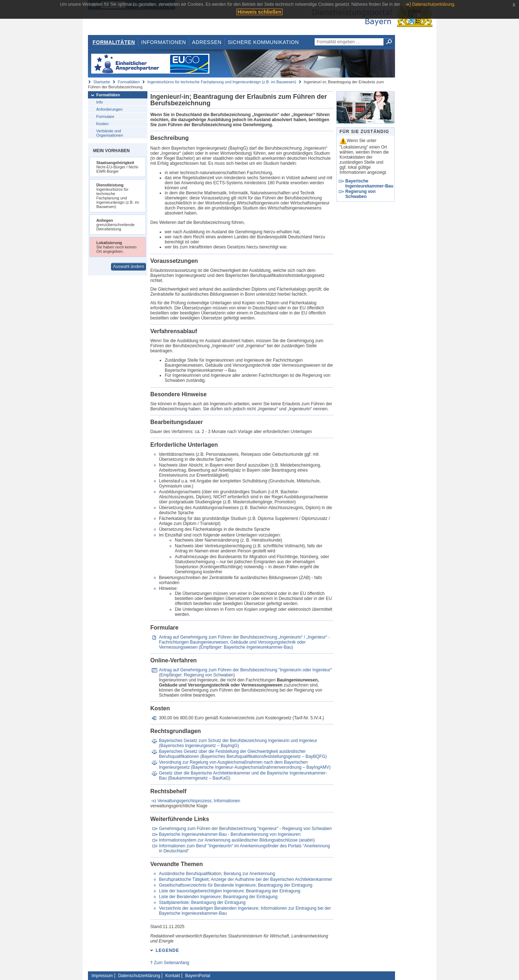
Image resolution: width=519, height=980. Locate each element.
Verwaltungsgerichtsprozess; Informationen (199, 801)
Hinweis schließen (259, 12)
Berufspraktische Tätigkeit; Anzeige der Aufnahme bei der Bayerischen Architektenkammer (246, 879)
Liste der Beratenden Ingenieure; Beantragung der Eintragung (218, 897)
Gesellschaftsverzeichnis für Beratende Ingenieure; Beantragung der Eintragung (236, 885)
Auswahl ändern (129, 266)
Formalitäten (114, 42)
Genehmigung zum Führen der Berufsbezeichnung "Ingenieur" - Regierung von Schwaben (245, 829)
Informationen (164, 42)
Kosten (102, 124)
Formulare (105, 116)
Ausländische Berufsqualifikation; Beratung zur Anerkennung (217, 874)
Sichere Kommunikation (263, 42)
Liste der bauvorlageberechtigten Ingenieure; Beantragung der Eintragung (230, 891)
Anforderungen (109, 109)
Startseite (102, 82)
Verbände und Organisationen (110, 133)
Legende (167, 950)
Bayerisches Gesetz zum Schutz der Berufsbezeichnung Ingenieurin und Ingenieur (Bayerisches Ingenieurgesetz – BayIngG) (238, 743)
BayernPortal (198, 976)
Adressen (207, 42)
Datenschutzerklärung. (434, 4)
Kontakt (173, 976)
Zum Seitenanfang (172, 963)
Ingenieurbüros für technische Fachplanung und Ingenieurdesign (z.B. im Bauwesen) (222, 82)
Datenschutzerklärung (139, 976)
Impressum (102, 976)
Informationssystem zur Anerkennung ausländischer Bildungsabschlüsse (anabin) (237, 840)
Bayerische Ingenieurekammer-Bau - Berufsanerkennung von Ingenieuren (230, 834)
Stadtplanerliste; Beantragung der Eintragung (202, 902)
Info (99, 102)
